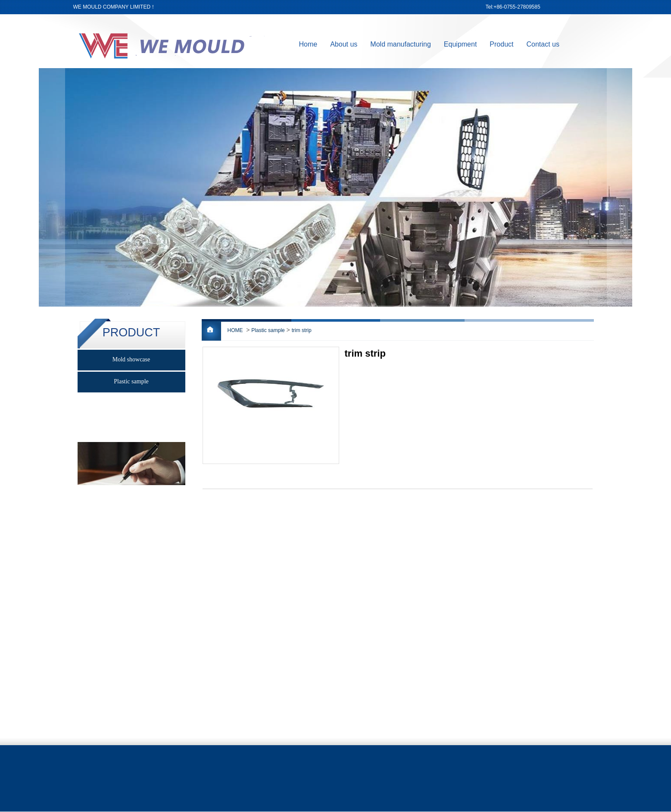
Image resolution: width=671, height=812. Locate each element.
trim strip (302, 330)
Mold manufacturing (401, 44)
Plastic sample (268, 330)
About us (344, 44)
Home (308, 44)
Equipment (460, 44)
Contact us (543, 44)
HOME (235, 330)
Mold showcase (131, 359)
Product (501, 44)
